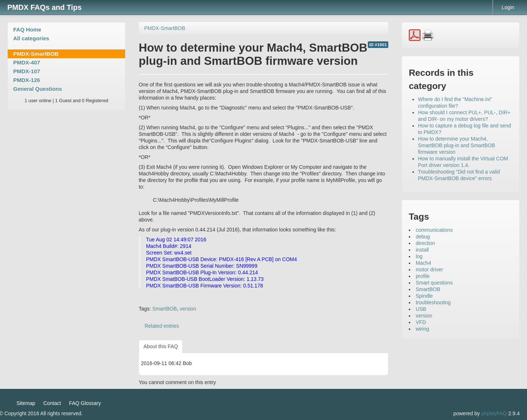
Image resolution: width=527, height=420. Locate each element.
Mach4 (423, 263)
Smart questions (434, 283)
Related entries (162, 326)
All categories (31, 38)
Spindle (424, 296)
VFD (421, 322)
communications (434, 230)
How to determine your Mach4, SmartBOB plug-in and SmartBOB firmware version (457, 145)
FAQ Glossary (85, 403)
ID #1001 (378, 45)
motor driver (429, 270)
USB (421, 309)
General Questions (38, 89)
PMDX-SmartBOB (36, 54)
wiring (423, 329)
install (422, 250)
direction (425, 243)
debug (423, 237)
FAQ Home (27, 29)
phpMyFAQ (494, 413)
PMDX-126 (27, 80)
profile (423, 276)
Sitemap (26, 403)
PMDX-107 (27, 71)
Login (508, 7)
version (188, 309)
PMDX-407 (27, 62)
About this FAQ (161, 346)
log (419, 256)
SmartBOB (165, 309)
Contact (52, 403)
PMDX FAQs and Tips (44, 7)
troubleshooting (433, 302)
